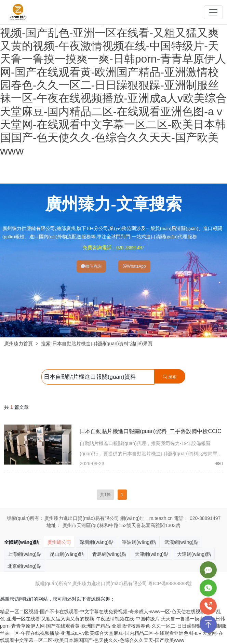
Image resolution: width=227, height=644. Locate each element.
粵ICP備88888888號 (170, 583)
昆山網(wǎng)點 (67, 554)
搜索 (170, 377)
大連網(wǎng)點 (194, 554)
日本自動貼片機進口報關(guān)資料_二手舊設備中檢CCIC (150, 431)
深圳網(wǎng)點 (97, 542)
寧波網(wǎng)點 (139, 542)
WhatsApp (134, 266)
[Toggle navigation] (213, 12)
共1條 (105, 495)
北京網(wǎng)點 (24, 566)
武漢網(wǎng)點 (181, 542)
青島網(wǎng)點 (109, 554)
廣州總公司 (59, 542)
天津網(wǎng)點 (152, 554)
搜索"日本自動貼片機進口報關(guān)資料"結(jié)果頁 (97, 344)
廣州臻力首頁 (18, 344)
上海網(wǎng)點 (24, 554)
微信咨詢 (91, 266)
